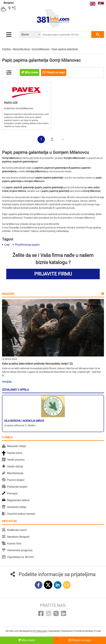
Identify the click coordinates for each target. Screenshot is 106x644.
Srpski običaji (15, 466)
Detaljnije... (8, 382)
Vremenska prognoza (20, 550)
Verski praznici (16, 460)
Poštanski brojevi (17, 487)
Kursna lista (14, 544)
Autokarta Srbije (17, 507)
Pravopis (12, 493)
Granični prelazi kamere (21, 514)
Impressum (67, 631)
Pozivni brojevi (16, 480)
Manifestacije (15, 473)
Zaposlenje (54, 631)
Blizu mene (26, 640)
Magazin (8, 294)
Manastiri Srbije (16, 446)
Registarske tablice (18, 500)
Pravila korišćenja (84, 631)
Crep (6, 245)
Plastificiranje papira (26, 245)
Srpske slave (15, 453)
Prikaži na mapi (79, 640)
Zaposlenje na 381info (21, 557)
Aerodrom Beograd (18, 537)
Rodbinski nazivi (17, 530)
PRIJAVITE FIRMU (53, 274)
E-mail (98, 631)
